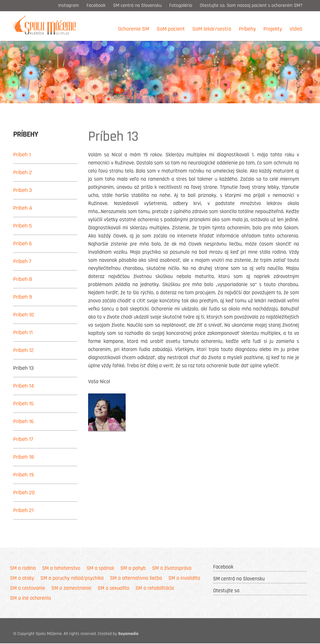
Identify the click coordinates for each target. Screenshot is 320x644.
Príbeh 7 (22, 261)
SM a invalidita (184, 578)
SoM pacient (171, 29)
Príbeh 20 (24, 493)
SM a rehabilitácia (155, 588)
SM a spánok (100, 568)
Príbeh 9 (22, 297)
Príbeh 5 (22, 226)
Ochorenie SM (134, 29)
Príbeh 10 (23, 315)
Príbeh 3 (22, 190)
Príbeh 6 (22, 244)
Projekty (273, 29)
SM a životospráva (172, 568)
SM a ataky (22, 578)
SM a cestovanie (27, 588)
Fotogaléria (181, 5)
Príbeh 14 (23, 386)
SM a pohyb (133, 568)
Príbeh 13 (23, 368)
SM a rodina (23, 568)
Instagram (69, 5)
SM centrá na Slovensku (137, 5)
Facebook (96, 5)
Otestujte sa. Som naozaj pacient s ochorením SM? (252, 5)
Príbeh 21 (23, 510)
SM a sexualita (113, 588)
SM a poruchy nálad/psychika (72, 578)
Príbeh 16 (23, 421)
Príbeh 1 (22, 155)
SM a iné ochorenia (30, 598)
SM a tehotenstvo (61, 568)
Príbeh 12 (23, 350)
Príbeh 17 (23, 439)
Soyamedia (128, 634)
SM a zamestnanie (71, 588)
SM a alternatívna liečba (136, 578)
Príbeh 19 (23, 475)
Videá (296, 29)
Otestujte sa (226, 591)
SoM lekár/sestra (212, 29)
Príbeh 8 (23, 279)
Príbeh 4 (23, 208)
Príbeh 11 (23, 332)
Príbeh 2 (22, 172)
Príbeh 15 (23, 404)
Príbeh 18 (23, 457)
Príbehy (247, 29)
